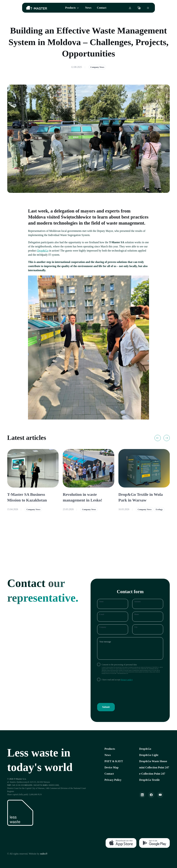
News (88, 8)
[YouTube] (160, 795)
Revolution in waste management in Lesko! (82, 497)
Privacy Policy (113, 780)
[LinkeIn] (142, 795)
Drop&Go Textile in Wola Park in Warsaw (141, 497)
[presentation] (123, 692)
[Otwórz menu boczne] (148, 8)
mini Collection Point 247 (154, 767)
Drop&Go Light (149, 755)
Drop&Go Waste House (153, 761)
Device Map (111, 767)
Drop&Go (43, 251)
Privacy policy (127, 680)
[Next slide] (167, 438)
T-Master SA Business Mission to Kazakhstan (27, 497)
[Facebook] (151, 795)
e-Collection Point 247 (152, 774)
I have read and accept (117, 680)
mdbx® (44, 854)
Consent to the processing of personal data (119, 665)
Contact (102, 8)
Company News (97, 67)
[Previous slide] (158, 438)
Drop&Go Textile (149, 780)
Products (70, 8)
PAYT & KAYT (114, 761)
